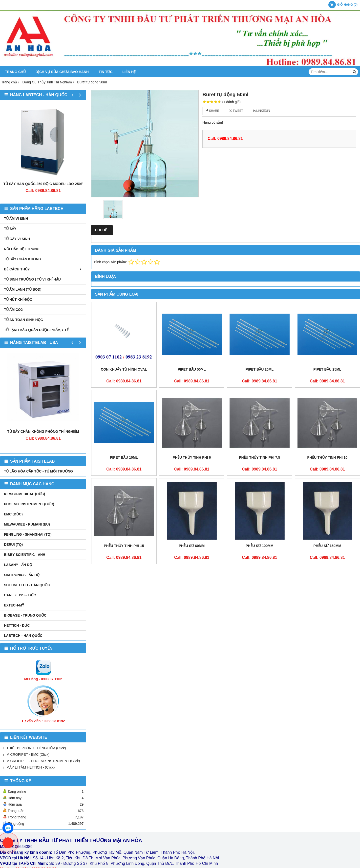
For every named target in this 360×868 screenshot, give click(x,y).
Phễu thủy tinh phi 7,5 (259, 457)
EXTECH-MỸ (14, 605)
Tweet (236, 111)
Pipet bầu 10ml (124, 457)
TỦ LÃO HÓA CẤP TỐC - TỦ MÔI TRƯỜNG (38, 471)
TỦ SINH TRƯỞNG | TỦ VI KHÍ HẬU (32, 279)
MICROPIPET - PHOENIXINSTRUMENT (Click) (43, 761)
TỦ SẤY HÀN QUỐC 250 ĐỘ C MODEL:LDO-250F (43, 184)
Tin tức (106, 72)
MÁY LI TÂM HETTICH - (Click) (31, 767)
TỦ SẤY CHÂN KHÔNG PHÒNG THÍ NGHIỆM (43, 432)
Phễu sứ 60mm (192, 546)
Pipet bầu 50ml (192, 369)
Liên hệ (129, 72)
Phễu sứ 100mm (259, 546)
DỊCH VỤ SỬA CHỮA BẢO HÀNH (62, 72)
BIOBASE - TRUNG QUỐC (25, 615)
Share (213, 111)
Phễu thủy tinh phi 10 (327, 457)
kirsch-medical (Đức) (24, 494)
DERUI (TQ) (13, 545)
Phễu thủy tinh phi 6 (192, 457)
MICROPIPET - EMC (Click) (28, 755)
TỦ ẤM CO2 (13, 310)
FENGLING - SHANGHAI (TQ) (28, 534)
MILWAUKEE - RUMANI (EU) (27, 524)
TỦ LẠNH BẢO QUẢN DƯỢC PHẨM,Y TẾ (36, 330)
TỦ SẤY (10, 229)
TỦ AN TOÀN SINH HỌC (23, 320)
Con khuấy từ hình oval (124, 369)
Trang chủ (15, 72)
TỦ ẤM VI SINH (16, 219)
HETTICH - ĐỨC (17, 625)
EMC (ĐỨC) (13, 514)
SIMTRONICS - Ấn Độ (22, 575)
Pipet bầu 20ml (260, 369)
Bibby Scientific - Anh (25, 555)
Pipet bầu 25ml (327, 369)
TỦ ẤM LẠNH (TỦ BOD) (23, 289)
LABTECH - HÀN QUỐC (23, 636)
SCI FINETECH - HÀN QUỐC (27, 585)
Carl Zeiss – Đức (20, 595)
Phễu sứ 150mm (327, 546)
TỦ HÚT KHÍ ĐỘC (18, 300)
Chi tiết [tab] (102, 230)
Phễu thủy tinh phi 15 (124, 546)
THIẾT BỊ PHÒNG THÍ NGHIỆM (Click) (36, 748)
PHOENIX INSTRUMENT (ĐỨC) (29, 504)
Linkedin (262, 111)
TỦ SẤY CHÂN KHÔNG (22, 259)
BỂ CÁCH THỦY (43, 269)
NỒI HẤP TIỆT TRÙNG (22, 249)
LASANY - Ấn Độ (18, 565)
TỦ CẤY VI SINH (17, 239)
